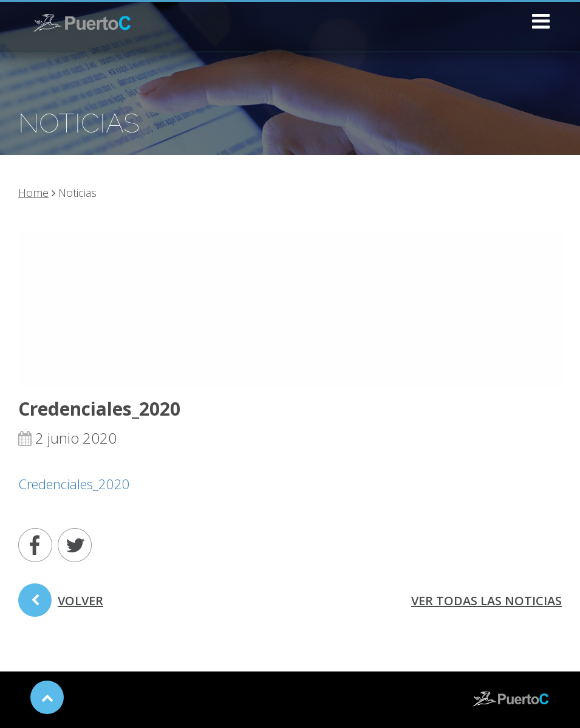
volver (61, 605)
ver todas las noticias (486, 601)
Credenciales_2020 (74, 484)
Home (33, 193)
